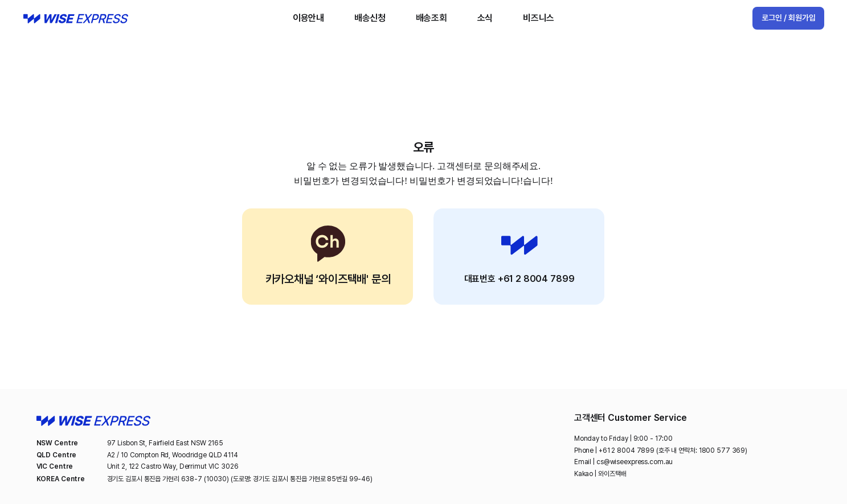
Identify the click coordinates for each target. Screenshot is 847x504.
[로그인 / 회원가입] (788, 18)
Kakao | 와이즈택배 (600, 474)
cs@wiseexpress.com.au (635, 462)
